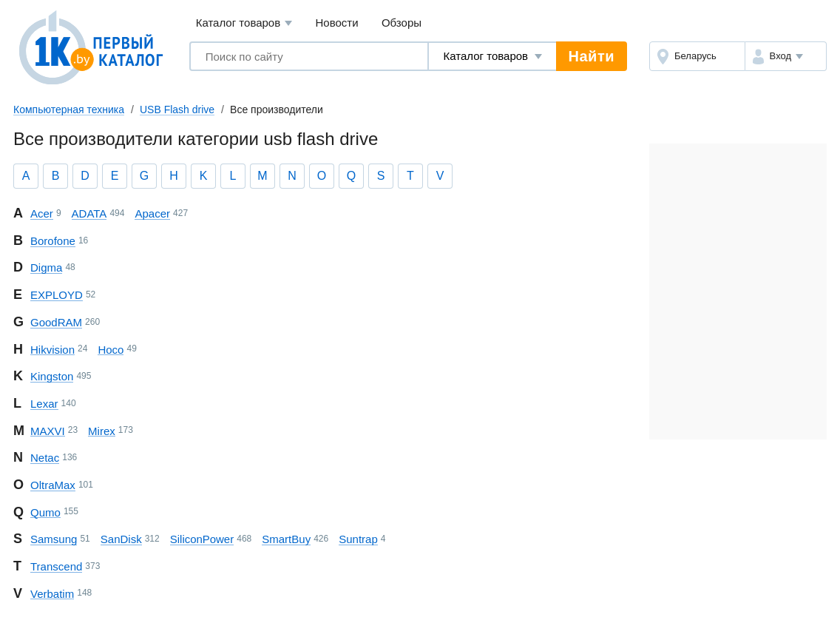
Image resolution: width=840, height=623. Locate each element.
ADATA (89, 213)
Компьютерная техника (69, 110)
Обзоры (402, 23)
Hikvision (52, 350)
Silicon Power (202, 539)
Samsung (54, 539)
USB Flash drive (177, 110)
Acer (42, 213)
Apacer (152, 213)
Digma (46, 267)
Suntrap (358, 539)
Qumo (45, 512)
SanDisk (121, 539)
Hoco (111, 350)
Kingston (52, 376)
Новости (337, 23)
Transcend (56, 566)
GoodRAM (56, 322)
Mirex (102, 431)
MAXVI (48, 431)
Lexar (44, 404)
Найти (592, 56)
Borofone (53, 241)
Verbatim (52, 594)
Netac (45, 458)
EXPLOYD (57, 295)
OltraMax (53, 485)
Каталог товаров (244, 23)
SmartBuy (286, 539)
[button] (786, 56)
